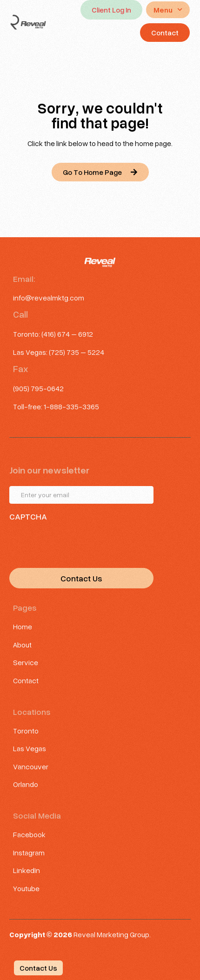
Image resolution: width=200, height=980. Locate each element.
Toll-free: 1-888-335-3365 (56, 406)
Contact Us (81, 578)
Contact (26, 680)
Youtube (26, 888)
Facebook (29, 834)
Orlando (26, 784)
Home (23, 626)
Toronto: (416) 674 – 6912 (53, 334)
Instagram (29, 852)
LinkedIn (27, 870)
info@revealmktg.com (49, 297)
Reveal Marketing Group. (112, 934)
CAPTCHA (28, 516)
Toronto (26, 730)
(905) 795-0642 (38, 388)
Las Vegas (30, 748)
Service (26, 662)
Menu (168, 10)
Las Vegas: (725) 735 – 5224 (59, 352)
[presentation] (80, 542)
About (22, 644)
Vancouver (31, 766)
